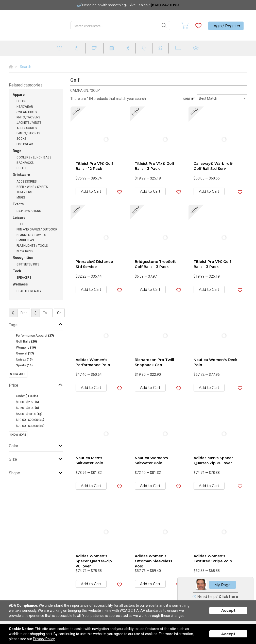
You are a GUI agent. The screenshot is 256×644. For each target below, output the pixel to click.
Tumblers (24, 192)
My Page (223, 585)
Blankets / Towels (31, 235)
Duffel (22, 168)
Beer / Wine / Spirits (32, 187)
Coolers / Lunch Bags (34, 157)
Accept (228, 611)
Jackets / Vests (29, 123)
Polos (21, 101)
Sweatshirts (27, 112)
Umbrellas (25, 240)
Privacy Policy (44, 639)
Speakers (24, 278)
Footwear (25, 144)
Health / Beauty (29, 291)
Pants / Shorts (28, 133)
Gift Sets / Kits (28, 264)
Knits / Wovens (28, 117)
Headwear (25, 107)
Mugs (21, 198)
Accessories (27, 128)
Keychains (24, 251)
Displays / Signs (29, 211)
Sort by (189, 99)
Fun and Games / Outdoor (37, 229)
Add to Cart (91, 191)
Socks (21, 139)
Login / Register (226, 26)
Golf (20, 224)
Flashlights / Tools (32, 246)
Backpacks (25, 163)
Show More (18, 374)
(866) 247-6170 (165, 5)
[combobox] (222, 99)
